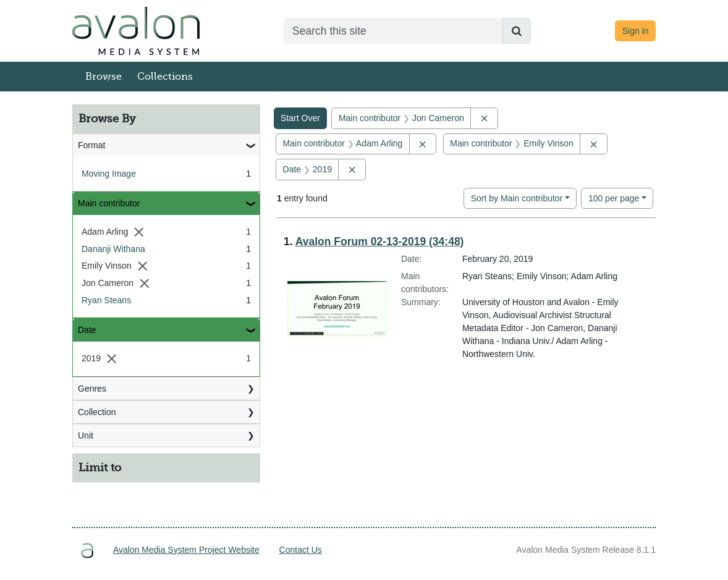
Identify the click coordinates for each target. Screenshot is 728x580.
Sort (517, 198)
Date (87, 330)
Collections (165, 77)
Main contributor (109, 203)
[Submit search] (517, 31)
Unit (86, 435)
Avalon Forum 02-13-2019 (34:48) (380, 242)
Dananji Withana (113, 249)
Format (91, 145)
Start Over (300, 118)
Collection (97, 412)
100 (614, 197)
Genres (92, 389)
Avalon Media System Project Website (186, 550)
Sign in (636, 31)
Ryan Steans (106, 300)
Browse (104, 77)
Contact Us (301, 550)
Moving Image (109, 174)
